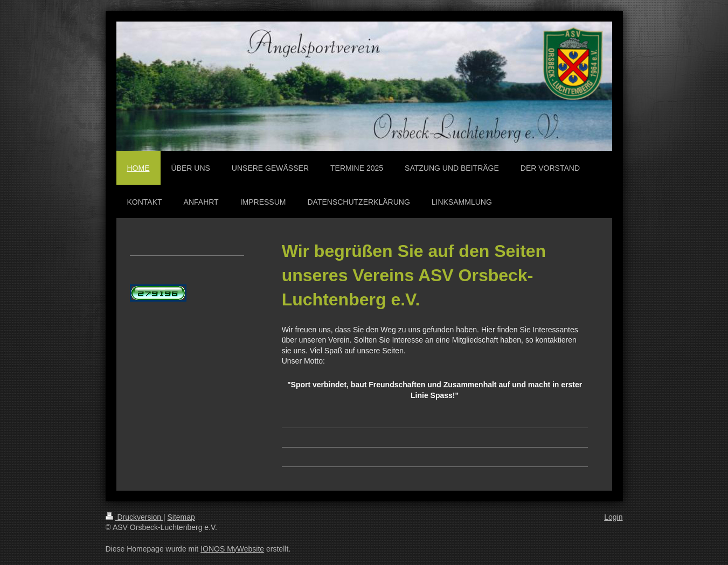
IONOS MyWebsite (232, 549)
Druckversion (134, 517)
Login (613, 517)
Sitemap (181, 517)
